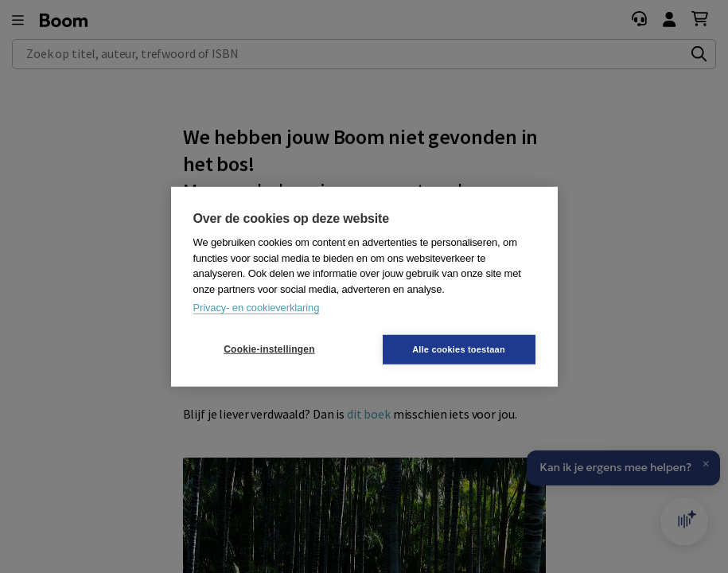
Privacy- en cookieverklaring (257, 308)
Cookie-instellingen (269, 349)
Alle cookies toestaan (459, 349)
